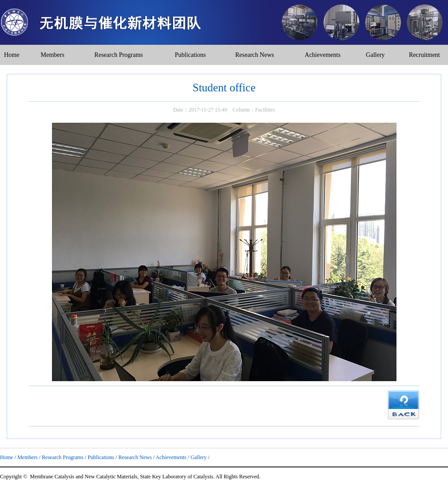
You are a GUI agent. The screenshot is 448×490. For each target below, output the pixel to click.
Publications (190, 55)
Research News (255, 55)
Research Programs (119, 55)
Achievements (323, 55)
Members (53, 55)
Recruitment (424, 55)
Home (12, 55)
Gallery (375, 55)
